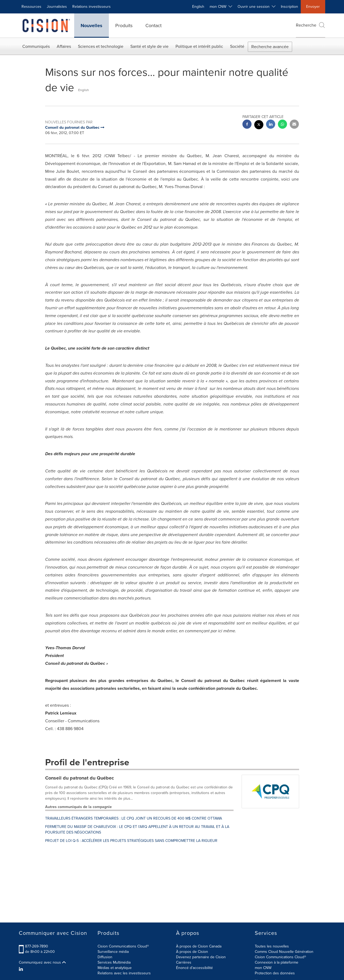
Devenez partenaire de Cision (201, 957)
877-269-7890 (37, 946)
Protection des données (275, 973)
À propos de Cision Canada (199, 946)
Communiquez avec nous (42, 963)
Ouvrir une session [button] (257, 7)
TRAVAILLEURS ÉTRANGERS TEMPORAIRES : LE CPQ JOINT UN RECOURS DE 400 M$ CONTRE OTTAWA (134, 818)
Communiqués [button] (36, 46)
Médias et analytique (115, 968)
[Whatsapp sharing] (282, 125)
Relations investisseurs (92, 7)
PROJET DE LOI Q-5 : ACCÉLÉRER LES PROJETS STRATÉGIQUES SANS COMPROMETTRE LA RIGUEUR (131, 841)
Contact (153, 26)
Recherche (311, 25)
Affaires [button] (64, 46)
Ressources (31, 7)
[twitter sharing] (259, 125)
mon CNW (263, 968)
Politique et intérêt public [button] (199, 46)
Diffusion (105, 957)
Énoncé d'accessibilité (194, 968)
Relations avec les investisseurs (124, 973)
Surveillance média (113, 952)
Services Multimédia (114, 962)
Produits (124, 26)
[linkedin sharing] (271, 125)
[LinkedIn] (22, 969)
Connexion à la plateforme (277, 962)
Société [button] (237, 46)
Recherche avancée (270, 47)
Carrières (184, 962)
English (198, 7)
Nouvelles (92, 26)
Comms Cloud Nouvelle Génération (284, 952)
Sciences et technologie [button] (101, 46)
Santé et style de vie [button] (149, 46)
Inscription (289, 7)
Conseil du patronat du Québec (80, 778)
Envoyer (313, 7)
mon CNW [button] (221, 7)
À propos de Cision (192, 952)
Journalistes (57, 7)
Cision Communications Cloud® (123, 946)
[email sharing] (294, 125)
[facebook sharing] (247, 125)
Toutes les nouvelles (272, 946)
